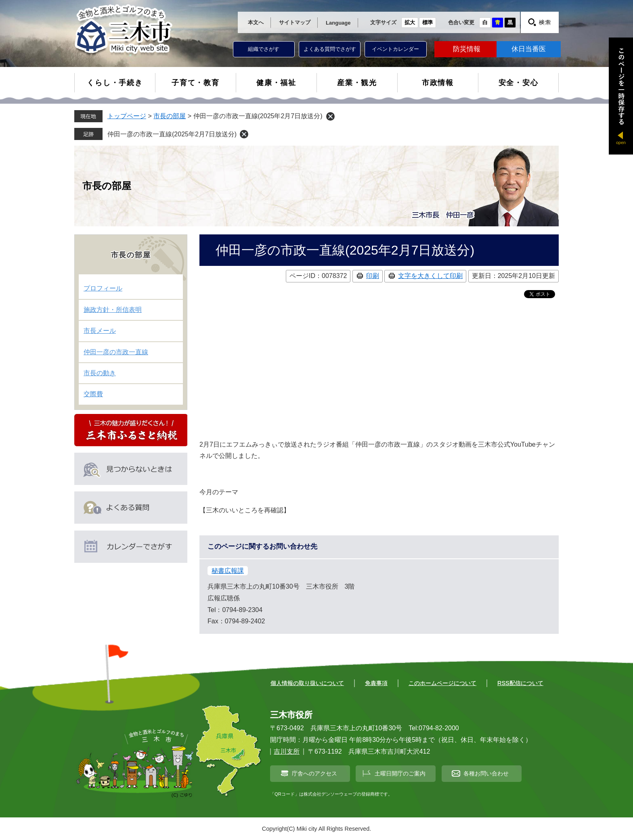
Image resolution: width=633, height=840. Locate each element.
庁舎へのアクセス (314, 773)
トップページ (127, 116)
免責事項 (376, 683)
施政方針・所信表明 (113, 310)
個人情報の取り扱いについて (307, 683)
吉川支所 (287, 751)
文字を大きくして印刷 (430, 276)
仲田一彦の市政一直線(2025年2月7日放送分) (172, 134)
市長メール (100, 331)
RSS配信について (520, 683)
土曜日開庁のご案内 (400, 773)
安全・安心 (519, 83)
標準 (428, 22)
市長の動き (100, 373)
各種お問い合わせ (486, 773)
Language (338, 23)
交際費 (93, 394)
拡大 (410, 22)
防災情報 (467, 49)
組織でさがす (264, 49)
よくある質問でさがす (330, 49)
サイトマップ (295, 22)
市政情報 (438, 83)
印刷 (373, 276)
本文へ (256, 22)
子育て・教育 (196, 83)
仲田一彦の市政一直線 (116, 352)
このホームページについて (442, 683)
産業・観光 (357, 83)
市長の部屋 (170, 116)
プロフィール (103, 288)
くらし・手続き (115, 83)
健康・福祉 (276, 83)
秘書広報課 (228, 571)
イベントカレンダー (395, 49)
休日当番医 (529, 49)
